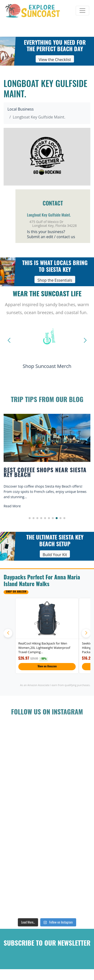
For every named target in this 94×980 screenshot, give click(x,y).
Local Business (21, 109)
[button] (30, 518)
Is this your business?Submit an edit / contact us (51, 234)
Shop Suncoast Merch (47, 366)
